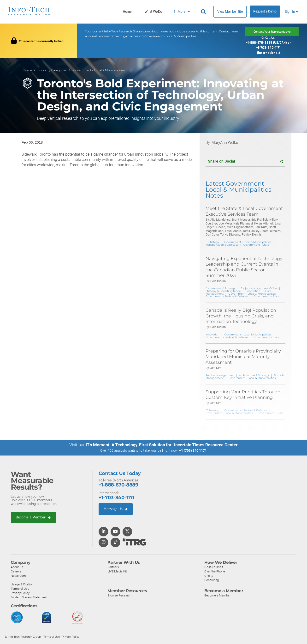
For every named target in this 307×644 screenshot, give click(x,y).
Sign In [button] (291, 12)
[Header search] (204, 12)
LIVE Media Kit (117, 571)
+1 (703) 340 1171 (193, 450)
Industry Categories (53, 70)
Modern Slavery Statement (29, 597)
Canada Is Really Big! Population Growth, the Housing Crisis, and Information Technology (241, 316)
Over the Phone (215, 571)
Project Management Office (259, 288)
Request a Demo (265, 11)
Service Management (220, 375)
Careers (16, 571)
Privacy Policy (20, 593)
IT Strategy (212, 242)
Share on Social (245, 161)
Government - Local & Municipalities (99, 70)
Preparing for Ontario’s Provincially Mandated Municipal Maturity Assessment (243, 356)
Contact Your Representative (272, 31)
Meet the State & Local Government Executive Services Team (244, 211)
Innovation (253, 291)
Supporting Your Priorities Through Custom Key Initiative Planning (243, 394)
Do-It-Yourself (214, 567)
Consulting (212, 580)
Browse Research (119, 595)
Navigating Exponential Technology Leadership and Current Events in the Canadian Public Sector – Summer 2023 (244, 267)
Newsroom (18, 576)
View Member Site (230, 12)
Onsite (209, 576)
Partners (113, 567)
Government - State (256, 245)
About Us (17, 567)
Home (127, 12)
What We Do (153, 12)
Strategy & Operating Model (224, 291)
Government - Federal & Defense (227, 296)
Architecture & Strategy (221, 288)
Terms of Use (20, 589)
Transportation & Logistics (222, 245)
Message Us (116, 509)
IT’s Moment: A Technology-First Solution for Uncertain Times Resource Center (162, 445)
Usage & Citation (22, 584)
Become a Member (34, 517)
